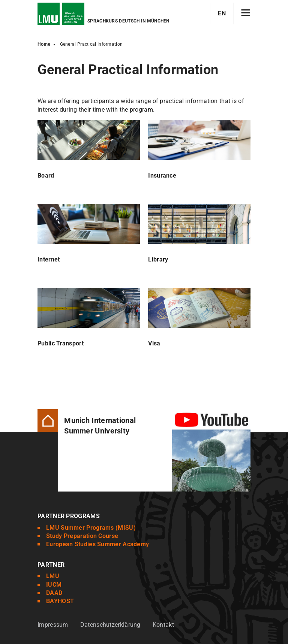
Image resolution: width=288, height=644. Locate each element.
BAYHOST (60, 601)
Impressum (53, 625)
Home (44, 44)
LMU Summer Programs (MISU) (91, 528)
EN (222, 13)
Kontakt (163, 625)
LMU (53, 576)
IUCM (54, 585)
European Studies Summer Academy (97, 544)
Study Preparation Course (82, 536)
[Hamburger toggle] (246, 13)
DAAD (54, 593)
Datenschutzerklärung (110, 625)
